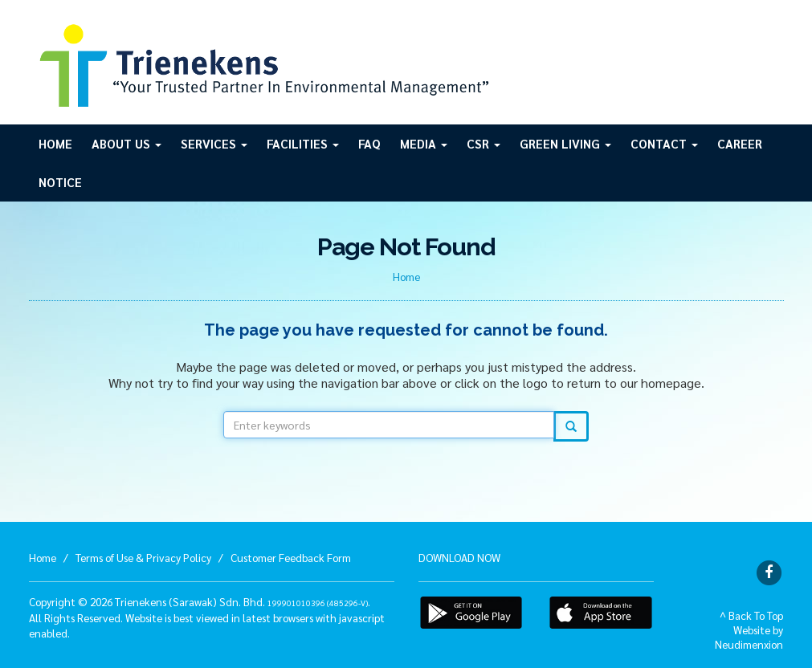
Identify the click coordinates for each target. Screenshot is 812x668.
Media (424, 144)
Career (740, 144)
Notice (60, 182)
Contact (664, 144)
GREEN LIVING (565, 144)
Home (55, 144)
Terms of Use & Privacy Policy (143, 557)
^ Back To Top (751, 615)
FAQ (369, 144)
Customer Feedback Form (291, 557)
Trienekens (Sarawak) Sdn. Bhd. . (243, 601)
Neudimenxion (749, 644)
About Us (126, 144)
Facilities (303, 144)
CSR (484, 144)
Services (214, 144)
